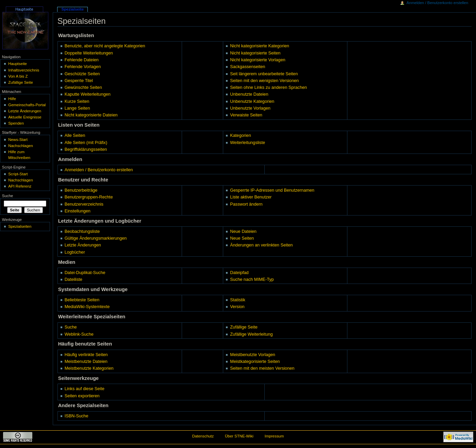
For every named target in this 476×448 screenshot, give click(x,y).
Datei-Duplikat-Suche (85, 273)
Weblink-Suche (79, 334)
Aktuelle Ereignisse (25, 117)
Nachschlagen (21, 146)
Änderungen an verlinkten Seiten (261, 245)
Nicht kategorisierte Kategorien (260, 46)
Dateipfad (239, 273)
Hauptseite (18, 64)
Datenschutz (203, 436)
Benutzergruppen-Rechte (89, 197)
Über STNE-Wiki (239, 436)
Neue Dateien (243, 231)
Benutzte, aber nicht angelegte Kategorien (105, 46)
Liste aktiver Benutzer (251, 197)
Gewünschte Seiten (83, 87)
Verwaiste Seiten (246, 115)
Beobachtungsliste (82, 231)
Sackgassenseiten (248, 67)
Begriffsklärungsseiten (86, 149)
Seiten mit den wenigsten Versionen (264, 81)
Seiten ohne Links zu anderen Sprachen (268, 87)
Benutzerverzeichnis (84, 204)
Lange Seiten (77, 108)
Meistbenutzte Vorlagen (253, 355)
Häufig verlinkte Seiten (86, 355)
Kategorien (240, 135)
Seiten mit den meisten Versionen (262, 368)
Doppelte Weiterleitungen (89, 53)
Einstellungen (78, 211)
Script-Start (18, 174)
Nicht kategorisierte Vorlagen (258, 60)
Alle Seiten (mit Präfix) (86, 143)
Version (237, 307)
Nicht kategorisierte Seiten (255, 53)
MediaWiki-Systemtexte (87, 307)
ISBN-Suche (77, 416)
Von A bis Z (18, 76)
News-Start (18, 140)
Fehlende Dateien (82, 60)
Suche (71, 327)
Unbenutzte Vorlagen (250, 108)
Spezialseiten (20, 226)
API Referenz (20, 186)
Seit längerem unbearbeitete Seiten (264, 74)
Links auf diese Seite (85, 389)
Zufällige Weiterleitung (251, 334)
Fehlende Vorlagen (83, 67)
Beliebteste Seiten (82, 300)
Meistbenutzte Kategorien (89, 368)
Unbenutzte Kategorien (252, 101)
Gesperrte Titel (79, 81)
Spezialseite (72, 9)
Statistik (237, 300)
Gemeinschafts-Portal (27, 105)
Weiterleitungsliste (248, 143)
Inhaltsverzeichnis (24, 70)
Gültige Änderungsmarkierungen (96, 238)
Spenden (16, 123)
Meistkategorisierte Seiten (255, 362)
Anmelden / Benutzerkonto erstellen (99, 170)
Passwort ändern (246, 204)
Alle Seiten (75, 135)
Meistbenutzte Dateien (86, 362)
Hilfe (12, 99)
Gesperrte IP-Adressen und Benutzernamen (272, 190)
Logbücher (75, 252)
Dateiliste (73, 279)
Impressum (274, 436)
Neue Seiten (242, 238)
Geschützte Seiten (82, 74)
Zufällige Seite (244, 327)
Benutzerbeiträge (81, 190)
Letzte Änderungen (83, 245)
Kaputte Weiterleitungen (88, 94)
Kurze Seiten (77, 101)
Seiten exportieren (82, 396)
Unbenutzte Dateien (249, 94)
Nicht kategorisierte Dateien (91, 115)
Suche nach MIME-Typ (252, 279)
